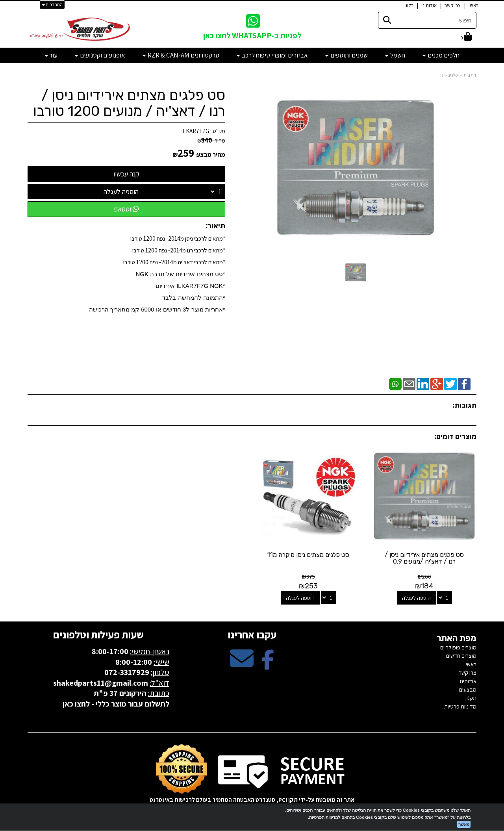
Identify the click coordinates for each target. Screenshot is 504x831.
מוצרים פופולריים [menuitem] (458, 646)
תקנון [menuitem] (471, 697)
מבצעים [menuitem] (468, 689)
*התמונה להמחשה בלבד (194, 298)
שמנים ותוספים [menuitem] (346, 55)
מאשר (464, 824)
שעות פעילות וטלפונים (98, 633)
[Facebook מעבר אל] (268, 664)
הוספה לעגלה (121, 192)
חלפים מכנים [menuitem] (441, 55)
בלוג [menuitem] (409, 5)
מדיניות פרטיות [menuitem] (460, 706)
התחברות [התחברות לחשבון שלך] (52, 5)
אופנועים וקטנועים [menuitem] (100, 55)
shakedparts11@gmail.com (101, 682)
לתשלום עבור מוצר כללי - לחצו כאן (116, 703)
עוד (51, 55)
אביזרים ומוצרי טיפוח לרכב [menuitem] (272, 55)
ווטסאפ (126, 209)
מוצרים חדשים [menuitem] (461, 655)
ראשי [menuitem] (473, 5)
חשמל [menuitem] (395, 55)
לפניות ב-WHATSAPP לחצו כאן (252, 35)
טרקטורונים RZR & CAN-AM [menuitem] (181, 55)
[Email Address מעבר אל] (242, 664)
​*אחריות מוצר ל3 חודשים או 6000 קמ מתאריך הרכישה (157, 309)
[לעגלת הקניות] (466, 37)
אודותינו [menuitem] (429, 5)
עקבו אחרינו (252, 633)
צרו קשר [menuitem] (453, 5)
